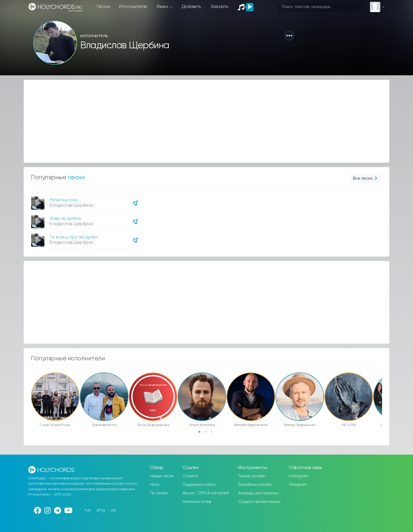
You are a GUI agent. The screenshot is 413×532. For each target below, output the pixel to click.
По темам (159, 493)
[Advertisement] (201, 121)
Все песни (366, 179)
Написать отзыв (197, 502)
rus (88, 510)
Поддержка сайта (199, 485)
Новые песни (162, 476)
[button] (289, 36)
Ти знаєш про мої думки (73, 237)
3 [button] (214, 434)
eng (101, 510)
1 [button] (201, 434)
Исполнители (133, 7)
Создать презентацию (259, 502)
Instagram (299, 476)
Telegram (298, 485)
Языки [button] (163, 7)
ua (113, 510)
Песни (103, 7)
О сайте (190, 476)
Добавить (191, 7)
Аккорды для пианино (258, 493)
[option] (87, 219)
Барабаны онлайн (255, 485)
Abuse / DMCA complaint (206, 493)
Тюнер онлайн (252, 476)
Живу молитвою (66, 219)
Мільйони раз (63, 200)
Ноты (155, 485)
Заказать (219, 7)
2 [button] (207, 434)
